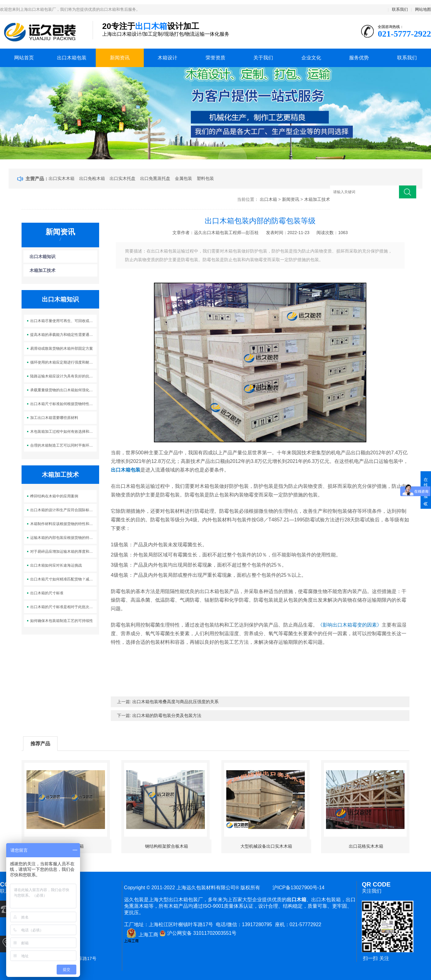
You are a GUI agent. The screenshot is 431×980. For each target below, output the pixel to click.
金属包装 (183, 178)
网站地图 (423, 9)
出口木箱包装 (72, 58)
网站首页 (24, 58)
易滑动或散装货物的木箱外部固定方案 (62, 349)
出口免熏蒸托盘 (155, 178)
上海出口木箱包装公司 (42, 32)
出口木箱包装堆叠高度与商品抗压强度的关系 (175, 702)
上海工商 (141, 935)
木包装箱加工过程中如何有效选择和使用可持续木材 (64, 432)
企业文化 (311, 58)
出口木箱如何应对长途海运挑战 (56, 565)
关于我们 (263, 58)
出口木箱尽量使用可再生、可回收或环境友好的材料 (64, 321)
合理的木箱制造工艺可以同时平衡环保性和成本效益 (64, 445)
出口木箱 (268, 199)
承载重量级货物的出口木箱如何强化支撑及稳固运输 (64, 390)
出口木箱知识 (42, 257)
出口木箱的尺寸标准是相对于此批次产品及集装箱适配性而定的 (64, 607)
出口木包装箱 (326, 900)
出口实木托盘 (123, 178)
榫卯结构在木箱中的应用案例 (54, 496)
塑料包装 (205, 178)
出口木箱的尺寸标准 (47, 593)
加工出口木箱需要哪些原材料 (54, 418)
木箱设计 (167, 58)
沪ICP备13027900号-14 (297, 888)
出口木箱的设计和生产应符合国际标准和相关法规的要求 (64, 510)
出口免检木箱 (92, 178)
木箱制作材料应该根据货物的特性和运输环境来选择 (64, 524)
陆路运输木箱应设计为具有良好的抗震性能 (64, 376)
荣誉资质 (216, 58)
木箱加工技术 (317, 199)
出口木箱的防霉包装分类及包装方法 (167, 715)
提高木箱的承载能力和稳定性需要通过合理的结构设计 (64, 335)
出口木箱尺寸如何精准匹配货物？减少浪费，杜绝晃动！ (64, 579)
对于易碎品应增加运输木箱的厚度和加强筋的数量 (64, 552)
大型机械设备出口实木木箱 (266, 846)
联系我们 (400, 9)
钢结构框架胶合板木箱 (167, 846)
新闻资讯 (120, 58)
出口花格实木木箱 (366, 846)
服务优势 (359, 58)
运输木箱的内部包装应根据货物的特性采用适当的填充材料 (64, 538)
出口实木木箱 (62, 178)
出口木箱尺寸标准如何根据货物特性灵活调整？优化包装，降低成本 (64, 404)
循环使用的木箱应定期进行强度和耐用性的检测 (64, 362)
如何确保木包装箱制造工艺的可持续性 (62, 621)
